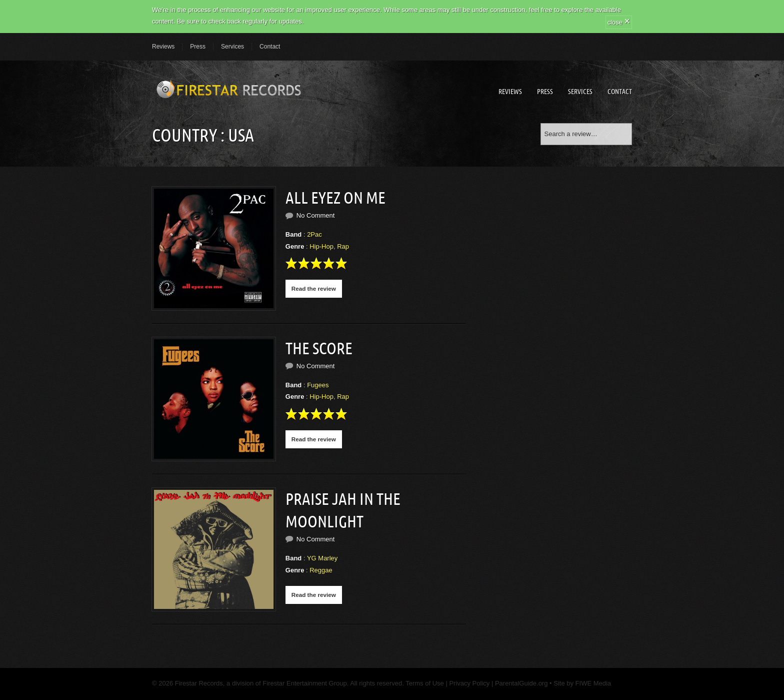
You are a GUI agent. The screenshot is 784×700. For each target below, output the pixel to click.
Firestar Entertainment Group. (305, 683)
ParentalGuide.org (521, 683)
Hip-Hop (321, 246)
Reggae (321, 570)
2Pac (314, 234)
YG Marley (322, 558)
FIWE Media (593, 683)
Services (232, 47)
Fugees (318, 385)
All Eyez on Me (335, 198)
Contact (270, 47)
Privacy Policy (469, 683)
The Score (319, 348)
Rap (343, 246)
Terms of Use (424, 683)
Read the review (314, 288)
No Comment (316, 215)
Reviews (163, 47)
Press (198, 47)
